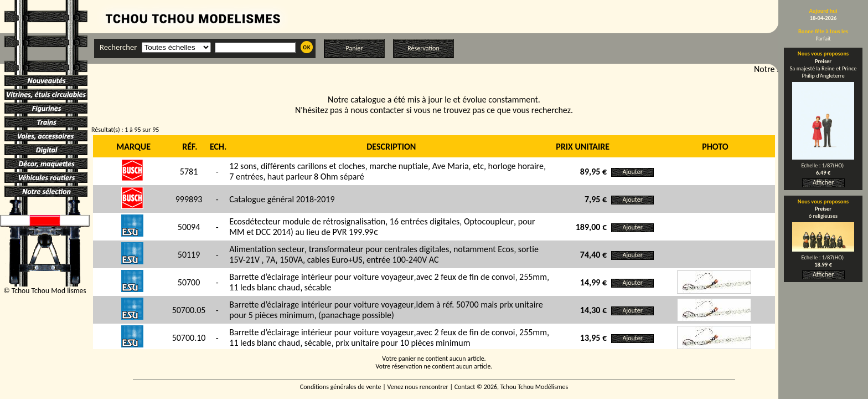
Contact (465, 387)
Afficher (823, 182)
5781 (189, 172)
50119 (189, 255)
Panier (355, 48)
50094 (189, 227)
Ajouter (632, 172)
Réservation (423, 48)
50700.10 (189, 338)
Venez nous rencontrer (418, 387)
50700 (189, 282)
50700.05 (189, 310)
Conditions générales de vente (341, 387)
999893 (189, 199)
